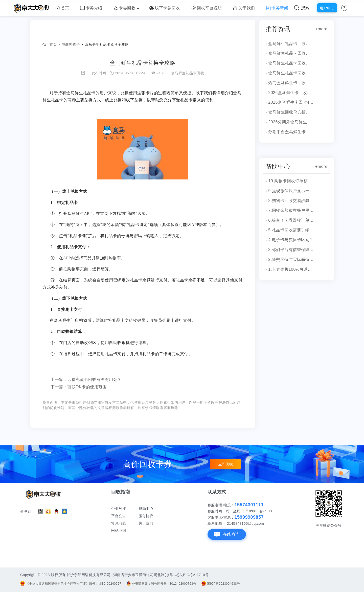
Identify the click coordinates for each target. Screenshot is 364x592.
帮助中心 (146, 509)
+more (321, 29)
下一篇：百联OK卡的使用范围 (79, 387)
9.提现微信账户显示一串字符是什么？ (291, 191)
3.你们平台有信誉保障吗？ (291, 250)
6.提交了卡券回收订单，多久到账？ (291, 220)
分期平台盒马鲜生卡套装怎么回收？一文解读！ (291, 132)
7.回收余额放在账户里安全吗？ (291, 210)
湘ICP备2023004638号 (221, 584)
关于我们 (244, 8)
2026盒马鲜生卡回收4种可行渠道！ (291, 102)
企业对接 (119, 509)
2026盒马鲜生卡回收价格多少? (291, 93)
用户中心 (327, 8)
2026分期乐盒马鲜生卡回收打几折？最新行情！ (291, 122)
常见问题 (119, 523)
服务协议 (146, 516)
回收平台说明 (206, 8)
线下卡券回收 (165, 8)
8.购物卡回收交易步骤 (289, 201)
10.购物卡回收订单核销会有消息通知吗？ (291, 181)
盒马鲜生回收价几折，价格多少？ (291, 112)
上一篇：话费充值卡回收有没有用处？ (86, 380)
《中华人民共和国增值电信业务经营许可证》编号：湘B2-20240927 (71, 584)
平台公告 (119, 516)
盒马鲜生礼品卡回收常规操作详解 (291, 53)
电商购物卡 (71, 44)
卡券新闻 (277, 8)
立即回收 (226, 464)
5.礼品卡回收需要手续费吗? (291, 230)
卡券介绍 (91, 8)
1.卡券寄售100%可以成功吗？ (291, 269)
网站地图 (119, 531)
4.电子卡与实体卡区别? (290, 240)
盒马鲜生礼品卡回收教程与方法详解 (291, 63)
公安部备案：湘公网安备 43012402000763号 (161, 584)
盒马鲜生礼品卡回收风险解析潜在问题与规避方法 (291, 44)
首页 (62, 8)
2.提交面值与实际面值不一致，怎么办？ (291, 259)
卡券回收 (126, 8)
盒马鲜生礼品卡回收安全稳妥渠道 (291, 73)
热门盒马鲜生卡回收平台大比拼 (291, 83)
